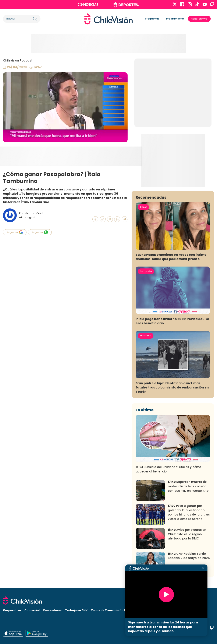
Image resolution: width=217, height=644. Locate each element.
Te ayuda (146, 271)
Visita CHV (145, 610)
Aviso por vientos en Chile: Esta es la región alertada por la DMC (187, 534)
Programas (152, 19)
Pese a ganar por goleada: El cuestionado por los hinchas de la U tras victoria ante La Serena (189, 512)
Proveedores (52, 610)
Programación (175, 19)
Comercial (32, 610)
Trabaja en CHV (76, 610)
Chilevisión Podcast (18, 61)
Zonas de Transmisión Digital (112, 610)
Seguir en (15, 232)
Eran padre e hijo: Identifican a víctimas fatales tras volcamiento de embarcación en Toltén (172, 387)
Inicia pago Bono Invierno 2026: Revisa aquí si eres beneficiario (172, 321)
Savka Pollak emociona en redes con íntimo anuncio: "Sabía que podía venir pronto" (171, 257)
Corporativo (12, 610)
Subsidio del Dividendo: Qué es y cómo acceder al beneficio (168, 469)
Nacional (146, 335)
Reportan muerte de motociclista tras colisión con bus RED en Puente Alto (188, 486)
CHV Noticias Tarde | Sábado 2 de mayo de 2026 (189, 556)
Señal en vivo (199, 19)
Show (143, 207)
